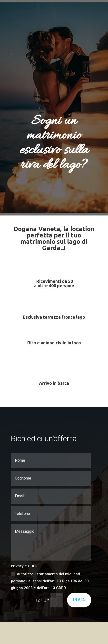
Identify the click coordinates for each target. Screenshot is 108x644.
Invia (79, 600)
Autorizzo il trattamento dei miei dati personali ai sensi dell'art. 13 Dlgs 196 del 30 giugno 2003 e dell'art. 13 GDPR (50, 581)
